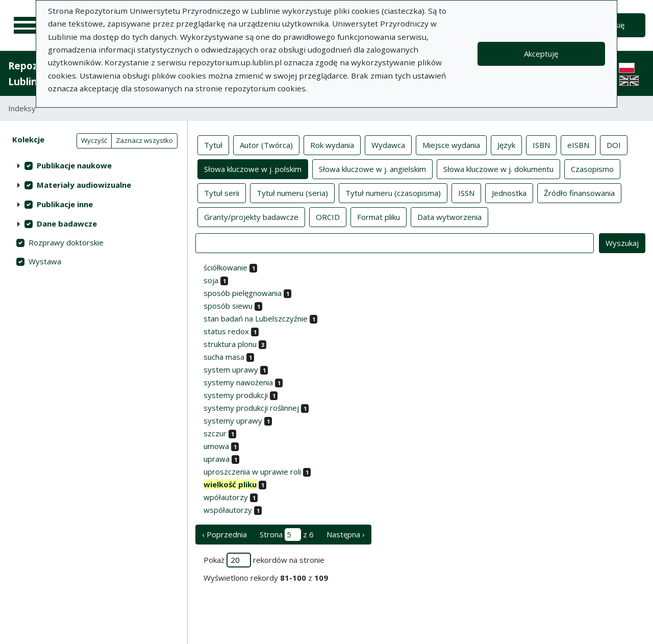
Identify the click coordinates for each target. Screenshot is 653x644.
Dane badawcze (67, 224)
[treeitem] (94, 165)
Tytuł (213, 144)
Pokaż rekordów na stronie (264, 560)
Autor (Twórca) (266, 144)
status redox (226, 331)
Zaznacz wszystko (144, 140)
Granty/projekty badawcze (251, 216)
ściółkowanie (225, 267)
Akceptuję (541, 54)
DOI (614, 144)
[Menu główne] (27, 26)
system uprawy (231, 369)
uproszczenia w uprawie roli (252, 472)
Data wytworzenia (449, 216)
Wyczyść (94, 140)
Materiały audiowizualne (84, 185)
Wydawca (388, 144)
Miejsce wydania (451, 144)
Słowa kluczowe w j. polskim (253, 168)
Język (506, 144)
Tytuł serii (222, 192)
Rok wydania (332, 144)
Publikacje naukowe (74, 165)
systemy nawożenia (238, 382)
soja (211, 280)
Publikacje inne (65, 204)
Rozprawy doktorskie (66, 242)
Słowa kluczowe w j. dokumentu (498, 168)
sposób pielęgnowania (243, 293)
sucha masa (224, 357)
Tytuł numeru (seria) (292, 192)
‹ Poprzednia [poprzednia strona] (224, 534)
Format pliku (379, 216)
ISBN (541, 144)
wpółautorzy (226, 497)
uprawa (217, 459)
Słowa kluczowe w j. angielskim (372, 168)
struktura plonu (230, 344)
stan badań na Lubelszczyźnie (256, 318)
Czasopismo (592, 168)
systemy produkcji (236, 395)
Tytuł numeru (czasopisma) (393, 192)
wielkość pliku (230, 484)
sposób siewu (228, 306)
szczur (215, 433)
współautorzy (228, 510)
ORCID (328, 216)
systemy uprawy (233, 420)
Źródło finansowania (579, 192)
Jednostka (509, 192)
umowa (216, 446)
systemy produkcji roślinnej (251, 408)
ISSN (466, 192)
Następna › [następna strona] (346, 534)
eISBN (578, 144)
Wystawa (45, 261)
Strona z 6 (287, 535)
